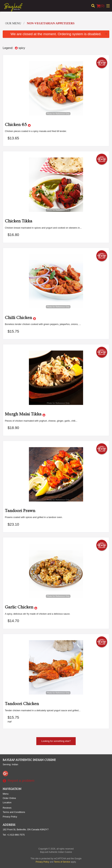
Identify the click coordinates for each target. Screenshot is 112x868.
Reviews (7, 808)
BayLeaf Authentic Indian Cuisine (29, 760)
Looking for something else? (56, 741)
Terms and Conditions (14, 812)
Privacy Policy (10, 817)
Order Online (9, 798)
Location (7, 802)
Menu (6, 794)
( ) (100, 6)
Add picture (102, 63)
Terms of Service (62, 862)
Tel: (14, 835)
